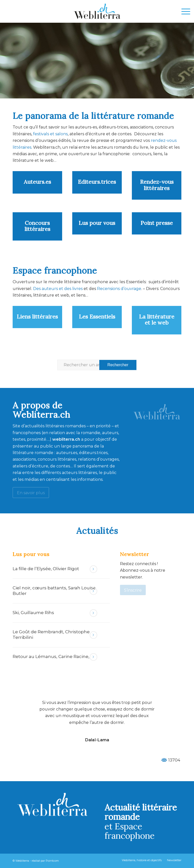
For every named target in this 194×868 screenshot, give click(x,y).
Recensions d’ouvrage (119, 289)
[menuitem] (183, 11)
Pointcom (52, 861)
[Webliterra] (97, 11)
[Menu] (183, 11)
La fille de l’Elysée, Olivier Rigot (46, 569)
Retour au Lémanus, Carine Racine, (51, 656)
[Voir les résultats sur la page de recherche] (118, 365)
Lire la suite (93, 569)
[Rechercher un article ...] (97, 365)
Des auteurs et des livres (57, 289)
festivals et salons (50, 134)
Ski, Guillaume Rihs (33, 613)
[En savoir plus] (31, 493)
